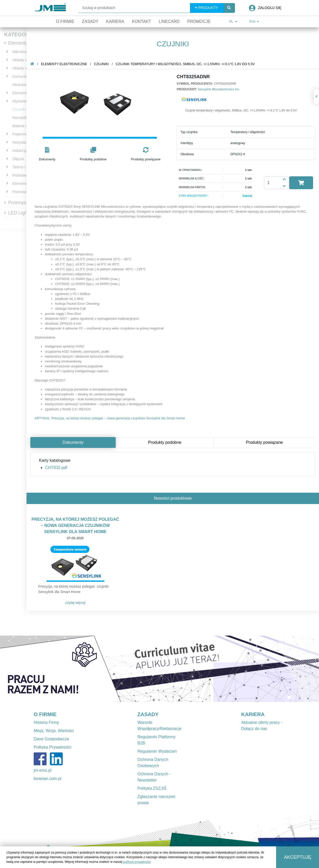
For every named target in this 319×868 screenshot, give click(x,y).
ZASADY (148, 714)
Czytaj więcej (75, 603)
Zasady (90, 21)
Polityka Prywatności (53, 747)
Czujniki (19, 109)
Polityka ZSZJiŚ (152, 788)
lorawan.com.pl (48, 779)
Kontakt (141, 21)
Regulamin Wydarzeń (157, 751)
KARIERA (253, 714)
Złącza (18, 159)
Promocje (199, 21)
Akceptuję (298, 857)
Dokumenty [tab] (73, 442)
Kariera (115, 21)
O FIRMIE (45, 714)
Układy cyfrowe (25, 60)
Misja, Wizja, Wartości (54, 731)
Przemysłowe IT (25, 203)
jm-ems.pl (43, 770)
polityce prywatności (137, 862)
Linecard (169, 21)
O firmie (65, 21)
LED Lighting (21, 213)
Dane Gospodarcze (51, 739)
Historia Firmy (46, 722)
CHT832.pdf (56, 468)
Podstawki (21, 175)
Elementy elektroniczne (64, 64)
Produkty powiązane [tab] (264, 442)
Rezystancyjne (25, 142)
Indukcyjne (22, 150)
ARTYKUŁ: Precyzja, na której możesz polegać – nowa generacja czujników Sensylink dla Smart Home (110, 418)
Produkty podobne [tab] (165, 442)
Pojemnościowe (26, 134)
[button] (47, 154)
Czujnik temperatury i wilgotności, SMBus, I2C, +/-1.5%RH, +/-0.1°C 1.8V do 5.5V (185, 64)
